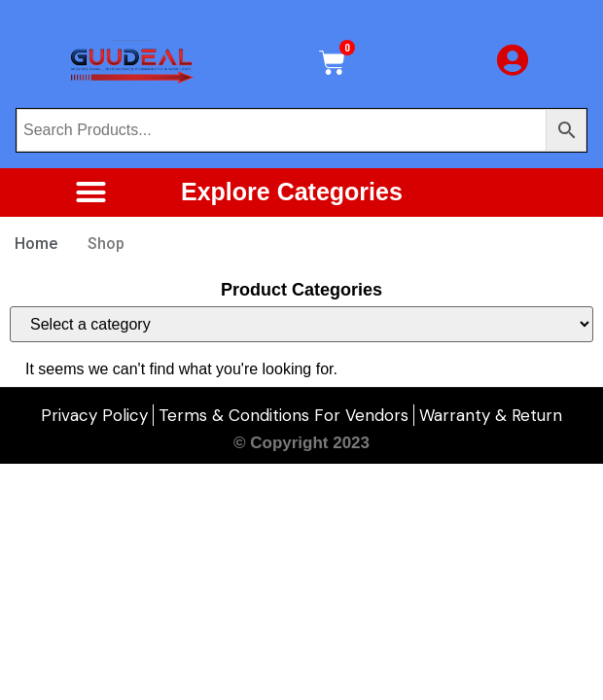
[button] (90, 192)
